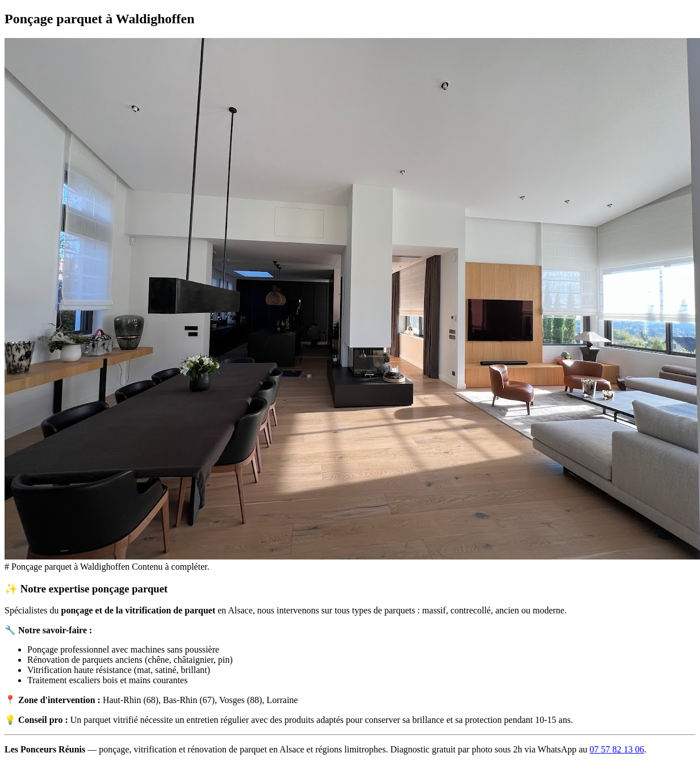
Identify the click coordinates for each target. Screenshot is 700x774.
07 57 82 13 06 (617, 749)
